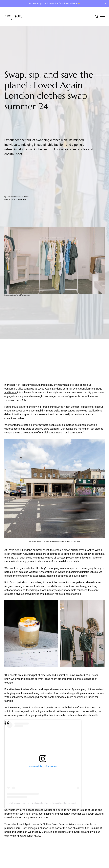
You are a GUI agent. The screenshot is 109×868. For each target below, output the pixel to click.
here (18, 828)
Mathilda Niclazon (14, 197)
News (26, 197)
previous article (74, 411)
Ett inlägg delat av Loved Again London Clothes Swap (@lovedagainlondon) (43, 803)
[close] (106, 3)
